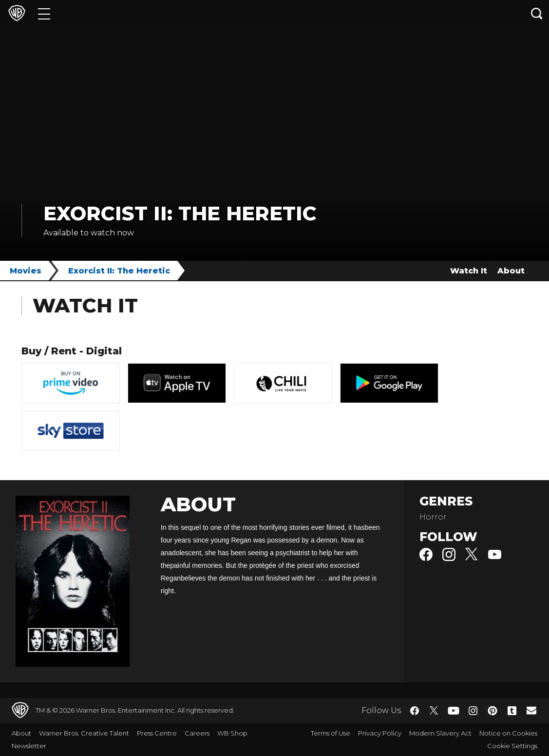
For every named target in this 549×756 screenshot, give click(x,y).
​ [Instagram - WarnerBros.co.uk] (473, 711)
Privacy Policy (380, 733)
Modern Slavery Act (440, 733)
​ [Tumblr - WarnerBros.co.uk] (512, 711)
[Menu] (44, 13)
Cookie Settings (512, 746)
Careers (197, 733)
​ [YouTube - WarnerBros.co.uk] (454, 710)
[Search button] (537, 13)
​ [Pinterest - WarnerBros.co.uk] (492, 711)
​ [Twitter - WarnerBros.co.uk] (434, 711)
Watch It (469, 271)
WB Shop (232, 733)
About (511, 271)
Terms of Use (331, 733)
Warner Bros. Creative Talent (84, 733)
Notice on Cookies (508, 733)
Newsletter (29, 746)
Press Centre (157, 733)
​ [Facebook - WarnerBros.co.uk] (415, 711)
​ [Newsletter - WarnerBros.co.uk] (531, 710)
